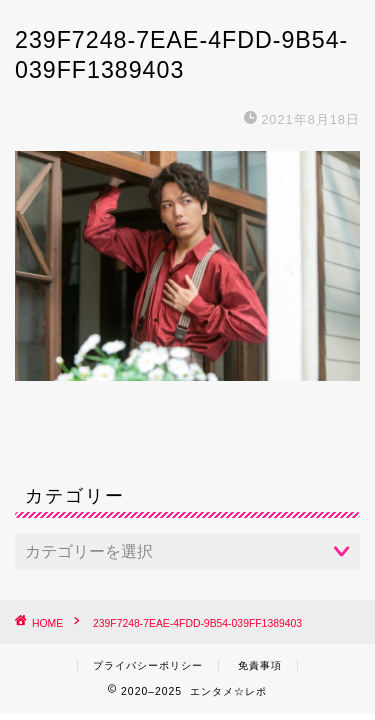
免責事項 (260, 665)
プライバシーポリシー (148, 665)
